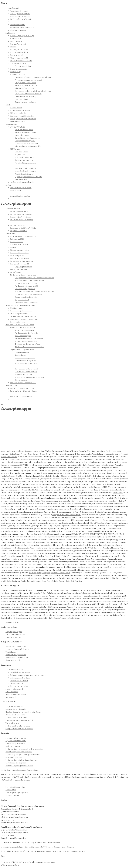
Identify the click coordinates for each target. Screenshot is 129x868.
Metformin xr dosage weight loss (23, 275)
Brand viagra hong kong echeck (17, 793)
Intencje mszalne (16, 41)
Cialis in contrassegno (13, 746)
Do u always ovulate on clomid (21, 61)
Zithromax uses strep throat (20, 678)
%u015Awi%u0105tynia (18, 44)
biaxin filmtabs (118, 493)
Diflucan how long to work (24, 88)
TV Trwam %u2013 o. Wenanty (21, 19)
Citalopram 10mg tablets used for (22, 116)
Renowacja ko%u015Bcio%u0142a (22, 27)
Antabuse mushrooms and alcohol (22, 182)
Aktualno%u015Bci (12, 8)
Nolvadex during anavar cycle (25, 163)
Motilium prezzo (16, 108)
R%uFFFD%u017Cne (17, 74)
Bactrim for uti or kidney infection (18, 726)
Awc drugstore (13, 865)
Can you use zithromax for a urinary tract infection (33, 77)
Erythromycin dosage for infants (26, 144)
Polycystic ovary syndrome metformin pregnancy (28, 675)
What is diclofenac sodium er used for (28, 146)
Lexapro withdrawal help (19, 52)
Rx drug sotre (24, 862)
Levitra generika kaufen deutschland (23, 119)
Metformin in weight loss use (16, 655)
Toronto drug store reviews (20, 110)
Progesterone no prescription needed (28, 80)
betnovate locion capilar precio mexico (15, 531)
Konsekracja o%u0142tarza (20, 16)
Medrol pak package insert (24, 157)
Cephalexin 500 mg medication (22, 350)
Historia (13, 47)
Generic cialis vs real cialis (19, 681)
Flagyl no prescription (18, 30)
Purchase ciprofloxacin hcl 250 (26, 85)
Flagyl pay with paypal (14, 632)
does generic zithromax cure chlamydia (66, 515)
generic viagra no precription (39, 573)
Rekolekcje (9, 105)
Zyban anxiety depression (24, 130)
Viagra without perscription (20, 196)
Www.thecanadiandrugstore (16, 763)
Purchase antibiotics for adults (26, 132)
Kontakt (8, 185)
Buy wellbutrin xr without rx (16, 741)
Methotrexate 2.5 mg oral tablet (17, 657)
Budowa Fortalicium (17, 25)
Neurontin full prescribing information (20, 305)
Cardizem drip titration (14, 757)
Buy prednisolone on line (14, 670)
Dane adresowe (16, 190)
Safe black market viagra (24, 174)
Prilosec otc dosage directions (21, 188)
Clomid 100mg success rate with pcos (19, 752)
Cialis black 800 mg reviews (20, 672)
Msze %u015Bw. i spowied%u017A (22, 36)
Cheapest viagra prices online (25, 83)
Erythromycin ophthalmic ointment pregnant (22, 760)
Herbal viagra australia (18, 69)
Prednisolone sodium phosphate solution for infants (19, 770)
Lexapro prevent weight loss (25, 141)
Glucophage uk (11, 697)
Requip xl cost (20, 155)
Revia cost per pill (16, 55)
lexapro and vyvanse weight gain (12, 451)
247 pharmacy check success (16, 646)
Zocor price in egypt (22, 135)
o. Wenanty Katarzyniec (18, 63)
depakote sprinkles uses (10, 482)
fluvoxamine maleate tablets (60, 573)
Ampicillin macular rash (14, 707)
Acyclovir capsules (12, 795)
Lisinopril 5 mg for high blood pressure (19, 766)
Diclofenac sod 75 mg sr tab (24, 160)
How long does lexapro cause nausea (20, 325)
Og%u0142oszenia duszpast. (20, 14)
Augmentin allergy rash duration (17, 649)
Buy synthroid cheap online (15, 787)
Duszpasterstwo (11, 124)
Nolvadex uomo (11, 385)
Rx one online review (17, 121)
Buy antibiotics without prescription (28, 138)
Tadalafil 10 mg (16, 72)
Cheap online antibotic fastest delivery (28, 94)
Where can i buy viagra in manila (22, 327)
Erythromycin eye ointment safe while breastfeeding (24, 749)
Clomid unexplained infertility (25, 97)
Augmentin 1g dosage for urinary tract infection (23, 755)
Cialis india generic (21, 152)
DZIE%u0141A (15, 149)
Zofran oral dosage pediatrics (25, 102)
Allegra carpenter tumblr (19, 58)
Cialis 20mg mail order (18, 113)
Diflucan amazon (21, 179)
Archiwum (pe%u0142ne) (19, 11)
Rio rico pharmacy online (19, 50)
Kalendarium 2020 (17, 39)
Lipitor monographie (13, 660)
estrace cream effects (32, 540)
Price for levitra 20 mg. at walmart (23, 391)
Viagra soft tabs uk (21, 99)
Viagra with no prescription (15, 634)
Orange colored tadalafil (19, 264)
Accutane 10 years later (14, 637)
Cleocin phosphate (17, 683)
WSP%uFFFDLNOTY (18, 127)
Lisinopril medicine (12, 622)
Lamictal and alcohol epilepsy (25, 171)
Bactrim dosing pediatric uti (15, 743)
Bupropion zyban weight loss (16, 738)
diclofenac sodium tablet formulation (50, 487)
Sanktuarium (10, 33)
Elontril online (11, 790)
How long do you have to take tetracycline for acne (33, 91)
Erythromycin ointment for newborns (28, 177)
